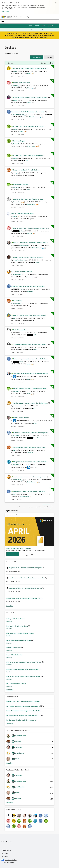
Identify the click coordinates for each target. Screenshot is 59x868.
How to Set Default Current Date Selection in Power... (24, 676)
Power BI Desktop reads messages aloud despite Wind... (24, 711)
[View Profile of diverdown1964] (21, 421)
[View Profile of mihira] (15, 129)
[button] (37, 57)
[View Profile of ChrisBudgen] (17, 480)
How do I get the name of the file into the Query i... (30, 315)
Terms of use (5, 853)
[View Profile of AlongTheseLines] (37, 248)
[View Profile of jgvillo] (21, 231)
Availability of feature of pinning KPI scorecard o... (30, 491)
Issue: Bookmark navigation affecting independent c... (24, 669)
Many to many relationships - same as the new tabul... (31, 462)
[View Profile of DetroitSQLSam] (38, 438)
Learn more (6, 11)
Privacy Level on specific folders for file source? (29, 257)
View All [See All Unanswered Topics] (10, 606)
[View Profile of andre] (29, 73)
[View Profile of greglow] (19, 376)
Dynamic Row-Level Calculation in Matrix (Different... (24, 702)
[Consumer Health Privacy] (30, 862)
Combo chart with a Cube (22, 83)
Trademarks (4, 856)
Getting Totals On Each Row (15, 619)
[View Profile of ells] (14, 318)
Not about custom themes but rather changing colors (31, 433)
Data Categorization (20, 330)
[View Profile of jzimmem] (16, 391)
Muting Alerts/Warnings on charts (22, 213)
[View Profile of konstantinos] (17, 202)
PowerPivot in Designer (21, 184)
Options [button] (48, 57)
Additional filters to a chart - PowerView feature (29, 199)
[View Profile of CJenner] (16, 86)
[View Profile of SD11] (15, 494)
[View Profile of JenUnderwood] (32, 482)
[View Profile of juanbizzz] (16, 187)
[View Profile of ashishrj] (29, 233)
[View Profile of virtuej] (21, 362)
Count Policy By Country (14, 655)
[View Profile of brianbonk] (16, 465)
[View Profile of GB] (14, 450)
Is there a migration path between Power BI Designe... (31, 359)
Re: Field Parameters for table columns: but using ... (23, 706)
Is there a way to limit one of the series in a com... (29, 126)
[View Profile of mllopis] (37, 262)
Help (43, 26)
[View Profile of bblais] (15, 100)
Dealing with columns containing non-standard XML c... (25, 598)
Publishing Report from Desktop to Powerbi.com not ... (31, 68)
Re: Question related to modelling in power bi (21, 720)
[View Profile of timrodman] (30, 277)
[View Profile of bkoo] (29, 190)
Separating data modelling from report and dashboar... (31, 373)
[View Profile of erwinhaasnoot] (18, 406)
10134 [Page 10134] (30, 507)
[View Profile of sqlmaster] (30, 291)
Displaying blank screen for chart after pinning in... (28, 286)
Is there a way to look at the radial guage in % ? (29, 155)
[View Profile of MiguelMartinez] (24, 245)
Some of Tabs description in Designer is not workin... (31, 344)
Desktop (9, 621)
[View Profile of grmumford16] (17, 275)
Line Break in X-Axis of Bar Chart (17, 626)
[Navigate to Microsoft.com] (7, 17)
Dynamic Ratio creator (14, 648)
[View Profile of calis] (15, 173)
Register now (43, 37)
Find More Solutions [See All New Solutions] (10, 690)
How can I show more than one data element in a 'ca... (31, 228)
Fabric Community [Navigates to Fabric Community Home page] (22, 17)
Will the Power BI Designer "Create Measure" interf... (30, 389)
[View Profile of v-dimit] (21, 289)
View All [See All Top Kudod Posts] (10, 723)
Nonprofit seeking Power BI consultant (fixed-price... (26, 568)
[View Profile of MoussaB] (16, 144)
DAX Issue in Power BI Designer (22, 272)
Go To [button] (50, 26)
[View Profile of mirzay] (15, 71)
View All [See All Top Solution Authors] (10, 763)
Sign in (37, 26)
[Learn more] (13, 554)
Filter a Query (18, 301)
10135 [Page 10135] (38, 507)
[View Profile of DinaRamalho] (17, 304)
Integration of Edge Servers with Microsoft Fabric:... (26, 588)
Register (30, 26)
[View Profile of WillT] (27, 161)
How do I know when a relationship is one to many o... (31, 243)
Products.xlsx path (19, 141)
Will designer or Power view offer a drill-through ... (30, 447)
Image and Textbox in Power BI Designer (27, 170)
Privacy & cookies (6, 850)
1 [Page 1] (20, 507)
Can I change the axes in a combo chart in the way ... (31, 403)
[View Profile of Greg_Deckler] (31, 146)
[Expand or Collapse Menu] (3, 22)
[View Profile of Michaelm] (16, 435)
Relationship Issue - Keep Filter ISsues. (19, 640)
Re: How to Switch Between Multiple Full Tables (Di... (24, 715)
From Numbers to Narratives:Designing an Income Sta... (27, 578)
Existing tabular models (21, 418)
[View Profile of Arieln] (35, 423)
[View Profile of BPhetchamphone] (18, 115)
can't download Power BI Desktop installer (20, 633)
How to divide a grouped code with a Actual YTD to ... (24, 662)
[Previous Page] (16, 507)
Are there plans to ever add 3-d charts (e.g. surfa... (30, 477)
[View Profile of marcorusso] (34, 467)
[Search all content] (43, 30)
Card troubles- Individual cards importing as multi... (28, 112)
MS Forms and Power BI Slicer (16, 684)
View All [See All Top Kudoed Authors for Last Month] (10, 803)
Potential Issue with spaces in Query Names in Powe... (31, 97)
